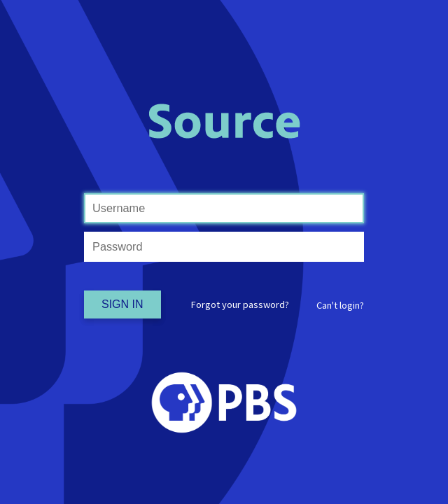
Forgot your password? (240, 304)
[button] (340, 305)
